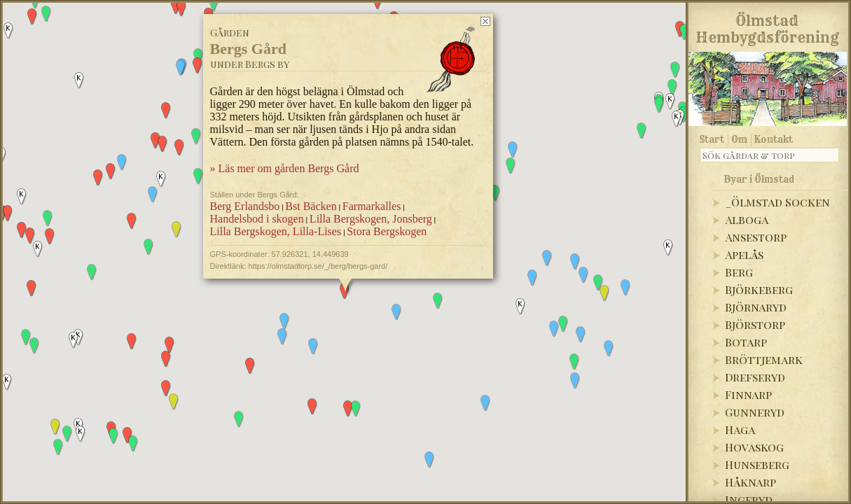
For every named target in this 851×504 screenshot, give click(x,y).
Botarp (746, 342)
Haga (740, 429)
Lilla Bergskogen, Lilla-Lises (275, 231)
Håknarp (750, 482)
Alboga (747, 219)
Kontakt (774, 139)
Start (712, 139)
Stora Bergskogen (387, 231)
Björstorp (755, 324)
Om (739, 139)
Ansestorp (756, 237)
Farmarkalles (371, 206)
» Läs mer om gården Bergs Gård (284, 168)
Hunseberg (757, 464)
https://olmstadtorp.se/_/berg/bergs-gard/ (318, 266)
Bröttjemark (764, 359)
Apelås (744, 254)
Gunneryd (755, 412)
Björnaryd (756, 307)
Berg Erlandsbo (244, 206)
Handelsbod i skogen (256, 219)
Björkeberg (759, 289)
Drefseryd (755, 377)
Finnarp (748, 394)
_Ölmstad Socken (777, 202)
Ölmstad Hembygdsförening (767, 27)
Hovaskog (754, 447)
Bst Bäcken (311, 206)
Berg (739, 272)
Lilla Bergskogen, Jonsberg (370, 219)
